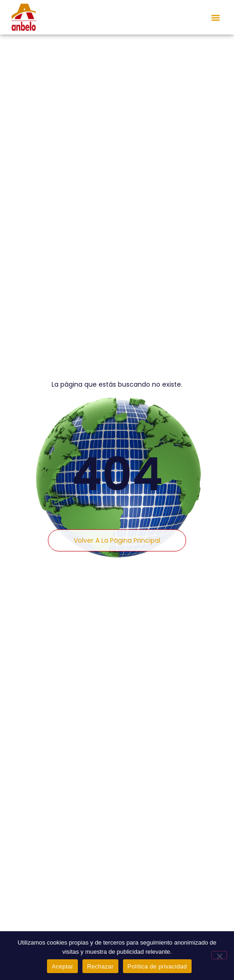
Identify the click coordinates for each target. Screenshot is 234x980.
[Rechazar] (219, 955)
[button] (216, 17)
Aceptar (62, 966)
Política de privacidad (157, 966)
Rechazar (100, 966)
